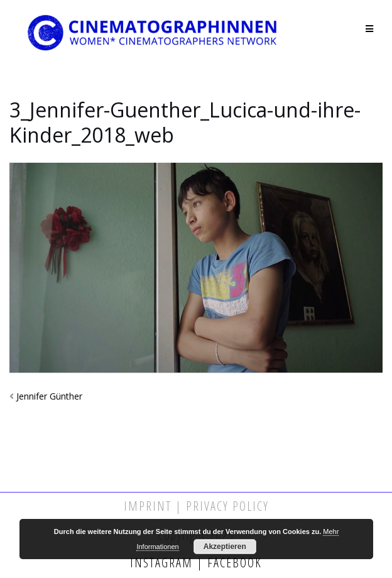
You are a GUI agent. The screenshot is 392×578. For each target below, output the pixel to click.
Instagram (163, 563)
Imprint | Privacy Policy (196, 506)
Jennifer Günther (49, 396)
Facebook (233, 563)
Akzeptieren (225, 547)
